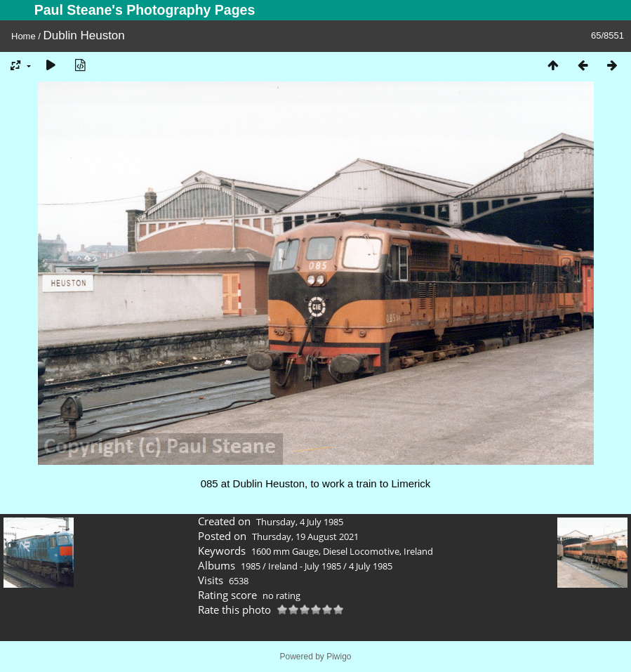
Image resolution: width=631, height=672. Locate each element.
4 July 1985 (371, 566)
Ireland (418, 551)
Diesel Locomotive (361, 551)
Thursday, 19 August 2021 (305, 536)
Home (24, 36)
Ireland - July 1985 (305, 566)
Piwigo (339, 657)
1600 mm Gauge (285, 551)
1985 (251, 566)
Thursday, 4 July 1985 (300, 522)
